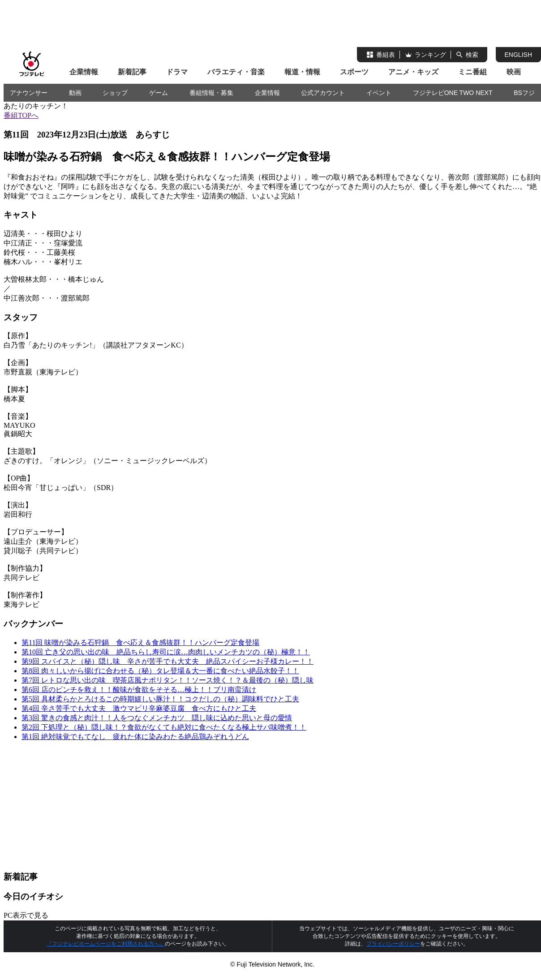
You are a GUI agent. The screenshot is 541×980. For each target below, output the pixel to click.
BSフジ (524, 93)
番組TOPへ (21, 115)
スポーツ (354, 72)
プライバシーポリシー (393, 944)
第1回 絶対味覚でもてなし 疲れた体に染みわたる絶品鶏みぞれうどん (135, 737)
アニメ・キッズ (413, 72)
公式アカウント (323, 93)
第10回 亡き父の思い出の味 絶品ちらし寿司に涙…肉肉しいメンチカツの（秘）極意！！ (166, 652)
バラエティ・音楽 (236, 72)
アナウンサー (29, 93)
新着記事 (132, 72)
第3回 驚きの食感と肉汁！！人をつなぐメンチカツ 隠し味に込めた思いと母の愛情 (157, 718)
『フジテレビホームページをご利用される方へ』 (106, 944)
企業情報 (84, 72)
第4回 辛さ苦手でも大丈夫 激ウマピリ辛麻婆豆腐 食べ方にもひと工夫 (139, 708)
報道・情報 (302, 72)
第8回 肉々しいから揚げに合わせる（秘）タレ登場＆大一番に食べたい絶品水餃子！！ (160, 671)
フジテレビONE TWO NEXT (453, 93)
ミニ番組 (472, 72)
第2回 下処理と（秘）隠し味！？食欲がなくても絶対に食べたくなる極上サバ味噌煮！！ (164, 727)
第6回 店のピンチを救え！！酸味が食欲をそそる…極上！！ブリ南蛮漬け (139, 690)
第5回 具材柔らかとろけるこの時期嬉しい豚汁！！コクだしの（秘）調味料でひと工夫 (160, 699)
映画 (514, 72)
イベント (379, 93)
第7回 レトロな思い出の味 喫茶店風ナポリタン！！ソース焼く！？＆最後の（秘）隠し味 (167, 680)
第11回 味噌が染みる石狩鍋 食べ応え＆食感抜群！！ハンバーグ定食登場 (140, 643)
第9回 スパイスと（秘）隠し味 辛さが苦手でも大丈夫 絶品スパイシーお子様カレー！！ (167, 661)
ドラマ (177, 72)
